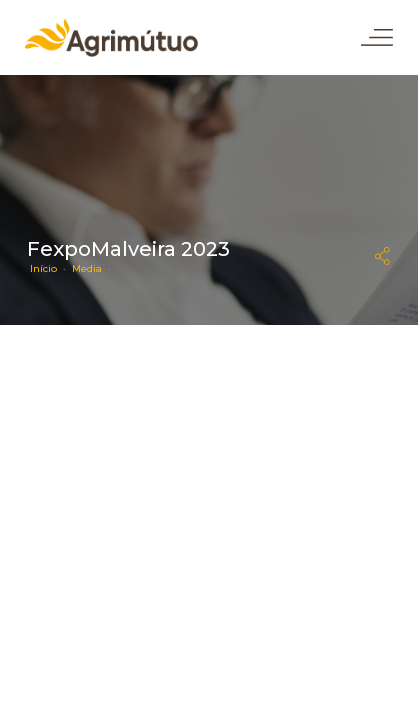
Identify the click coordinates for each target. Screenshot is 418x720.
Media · (94, 268)
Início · (51, 268)
